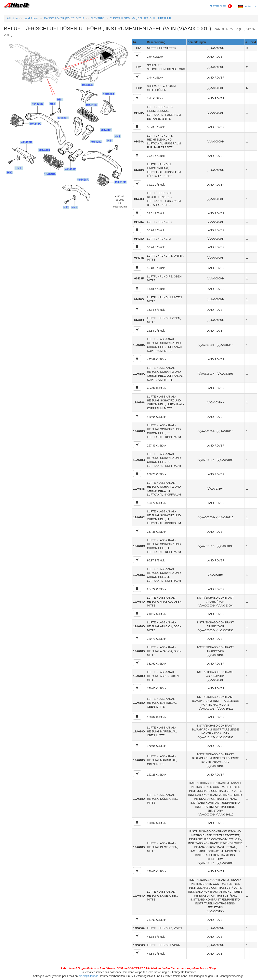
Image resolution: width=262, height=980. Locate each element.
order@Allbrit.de (89, 976)
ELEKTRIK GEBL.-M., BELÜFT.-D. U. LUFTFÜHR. (141, 18)
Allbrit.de (12, 18)
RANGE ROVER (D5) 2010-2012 (64, 18)
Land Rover (31, 18)
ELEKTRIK (97, 18)
